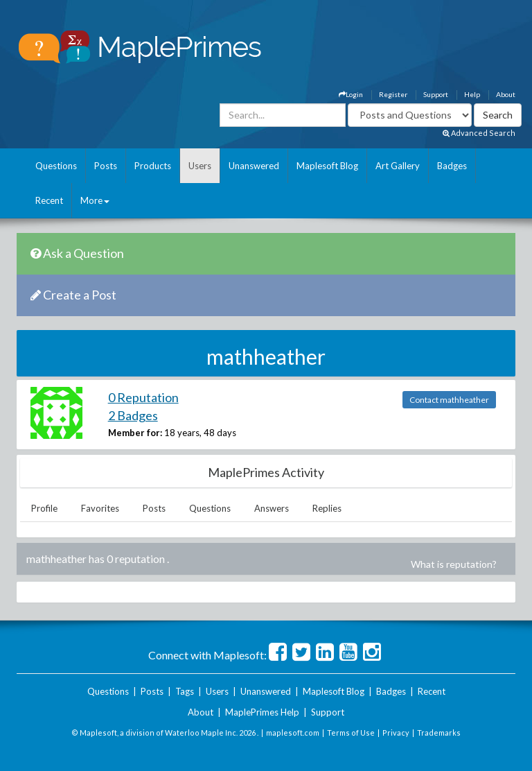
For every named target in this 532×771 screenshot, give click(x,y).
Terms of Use (351, 733)
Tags (185, 691)
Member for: (135, 433)
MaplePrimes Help (262, 712)
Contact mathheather (449, 400)
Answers (272, 508)
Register (393, 94)
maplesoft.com (293, 733)
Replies (327, 508)
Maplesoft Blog (327, 166)
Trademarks (439, 733)
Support (436, 94)
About (506, 94)
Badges (452, 166)
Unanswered (254, 166)
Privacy (396, 733)
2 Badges (133, 415)
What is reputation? (454, 564)
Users (200, 166)
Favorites (100, 508)
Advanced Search (479, 133)
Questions (56, 166)
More (95, 200)
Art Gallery (398, 166)
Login (351, 94)
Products (153, 166)
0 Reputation (143, 397)
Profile (44, 508)
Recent (49, 200)
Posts (106, 166)
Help (472, 94)
